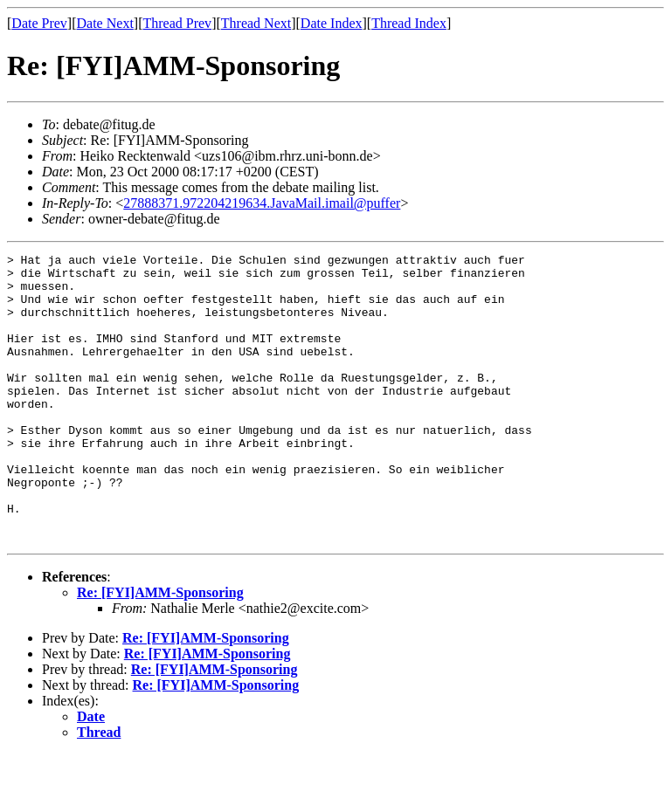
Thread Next (256, 23)
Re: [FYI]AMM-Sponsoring (160, 650)
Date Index (332, 23)
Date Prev (39, 23)
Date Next (105, 23)
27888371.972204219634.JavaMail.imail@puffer (262, 203)
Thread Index (409, 23)
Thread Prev (177, 23)
